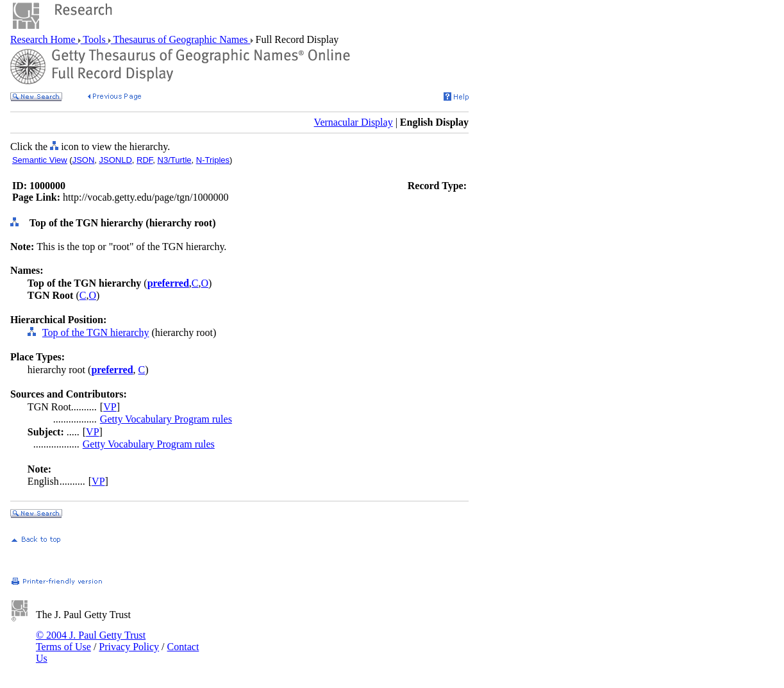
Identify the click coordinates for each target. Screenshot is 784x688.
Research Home (44, 39)
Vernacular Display (354, 122)
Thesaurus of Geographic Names (181, 39)
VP (110, 407)
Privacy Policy (129, 647)
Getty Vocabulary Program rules (166, 419)
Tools (95, 39)
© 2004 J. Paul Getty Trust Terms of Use (91, 641)
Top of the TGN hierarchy (96, 332)
